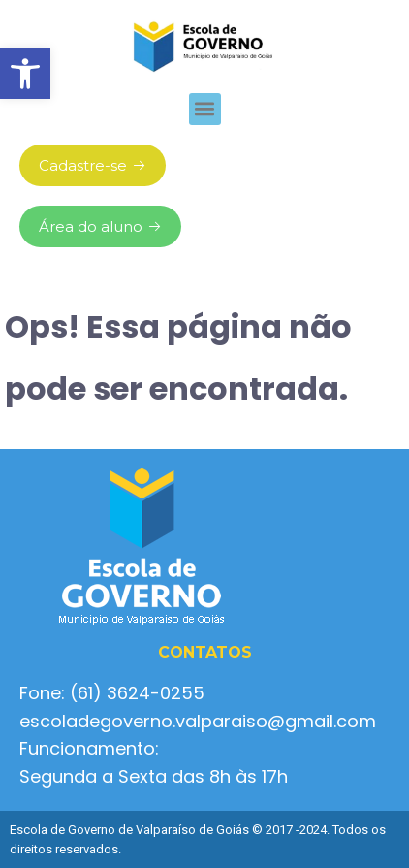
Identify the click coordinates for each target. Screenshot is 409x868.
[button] (25, 74)
